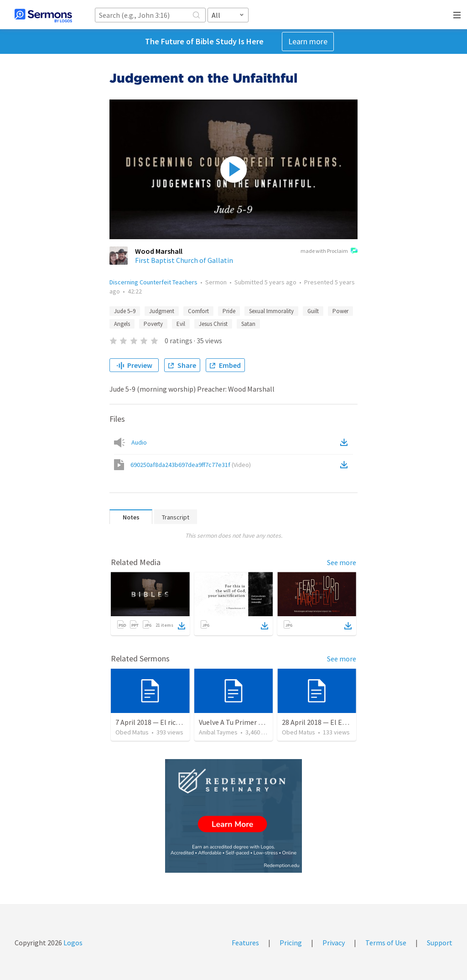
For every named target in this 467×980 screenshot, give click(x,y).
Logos (72, 943)
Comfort (198, 311)
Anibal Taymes (218, 732)
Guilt (313, 311)
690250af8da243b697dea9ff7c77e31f (191, 465)
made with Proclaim (329, 252)
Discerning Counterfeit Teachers (153, 282)
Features (245, 943)
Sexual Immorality (271, 311)
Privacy (334, 943)
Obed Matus (132, 732)
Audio (139, 442)
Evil (181, 324)
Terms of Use (386, 943)
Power (340, 311)
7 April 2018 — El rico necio (157, 722)
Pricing (291, 943)
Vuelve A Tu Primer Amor (237, 722)
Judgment (162, 311)
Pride (229, 311)
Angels (122, 324)
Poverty (153, 324)
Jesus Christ (213, 324)
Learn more (308, 41)
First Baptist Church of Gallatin (184, 260)
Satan (248, 324)
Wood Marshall (159, 251)
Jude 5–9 (125, 311)
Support (440, 943)
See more (342, 562)
